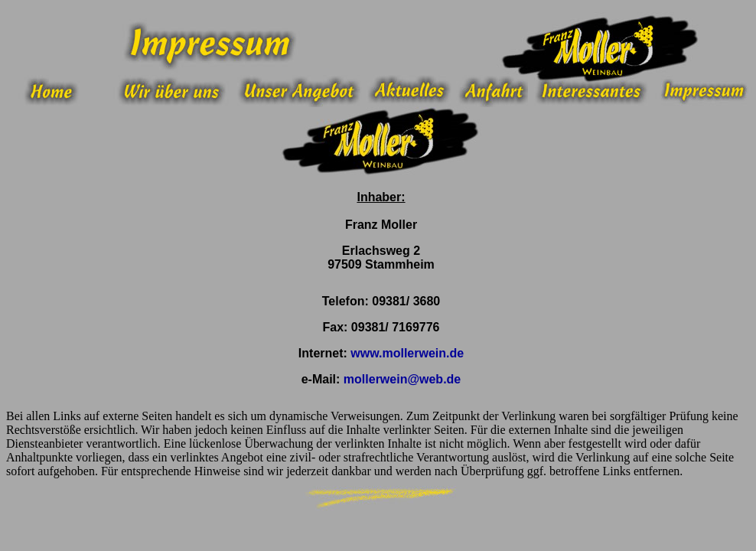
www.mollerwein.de (407, 353)
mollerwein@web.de (402, 379)
